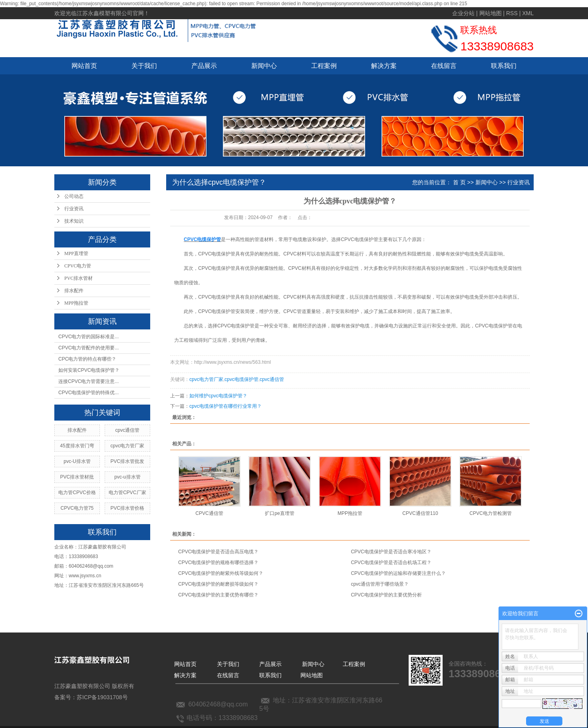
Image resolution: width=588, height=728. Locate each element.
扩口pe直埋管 (279, 513)
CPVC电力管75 (77, 508)
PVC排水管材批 (77, 477)
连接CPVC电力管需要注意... (88, 381)
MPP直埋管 (76, 253)
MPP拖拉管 (76, 303)
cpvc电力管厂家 (128, 446)
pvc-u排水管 (127, 477)
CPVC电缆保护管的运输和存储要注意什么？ (398, 573)
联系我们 (504, 66)
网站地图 (491, 13)
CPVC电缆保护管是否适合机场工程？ (391, 562)
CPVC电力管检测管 (490, 513)
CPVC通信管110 (420, 513)
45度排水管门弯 (77, 446)
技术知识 (74, 221)
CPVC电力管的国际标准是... (88, 337)
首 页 (459, 182)
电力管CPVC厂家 (127, 493)
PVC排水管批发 (128, 461)
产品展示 (204, 66)
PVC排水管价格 (128, 508)
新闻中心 (264, 66)
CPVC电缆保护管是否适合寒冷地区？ (391, 552)
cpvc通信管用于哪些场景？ (380, 584)
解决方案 (384, 66)
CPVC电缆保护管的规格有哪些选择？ (218, 562)
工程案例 (324, 66)
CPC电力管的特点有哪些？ (87, 359)
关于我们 (144, 66)
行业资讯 (74, 209)
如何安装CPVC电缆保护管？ (89, 370)
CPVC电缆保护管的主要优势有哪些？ (218, 595)
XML (528, 13)
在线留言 (444, 66)
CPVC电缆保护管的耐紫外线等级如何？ (221, 573)
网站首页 (84, 66)
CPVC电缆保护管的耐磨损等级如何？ (218, 584)
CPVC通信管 (209, 513)
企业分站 (463, 13)
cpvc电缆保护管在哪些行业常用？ (225, 406)
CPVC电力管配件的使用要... (88, 348)
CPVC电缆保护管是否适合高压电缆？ (218, 552)
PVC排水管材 (78, 278)
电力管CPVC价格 (77, 493)
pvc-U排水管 (77, 461)
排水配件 (74, 291)
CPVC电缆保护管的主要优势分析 (386, 595)
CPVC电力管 (78, 266)
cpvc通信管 (128, 430)
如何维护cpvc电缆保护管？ (218, 396)
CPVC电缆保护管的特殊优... (88, 393)
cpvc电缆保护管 (241, 379)
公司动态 (74, 196)
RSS (512, 13)
